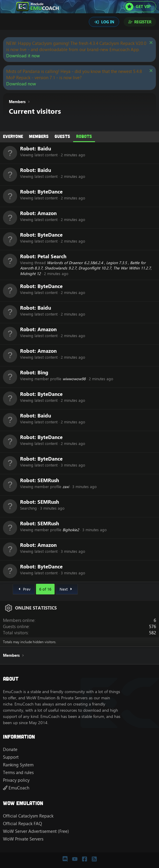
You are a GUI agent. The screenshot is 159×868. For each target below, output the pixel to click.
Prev (24, 589)
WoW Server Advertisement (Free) (36, 831)
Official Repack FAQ (22, 824)
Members (39, 136)
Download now (21, 84)
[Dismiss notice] (150, 43)
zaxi (66, 487)
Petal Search (52, 256)
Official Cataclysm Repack (28, 816)
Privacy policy (16, 780)
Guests (62, 136)
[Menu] (8, 7)
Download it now (23, 56)
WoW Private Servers (23, 839)
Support (11, 757)
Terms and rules (18, 772)
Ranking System (18, 765)
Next (67, 589)
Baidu (44, 148)
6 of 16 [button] (45, 589)
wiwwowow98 (74, 379)
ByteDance (50, 192)
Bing (43, 372)
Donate (10, 749)
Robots (84, 136)
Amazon (47, 213)
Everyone (13, 136)
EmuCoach (16, 788)
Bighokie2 (71, 530)
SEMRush (48, 480)
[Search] (8, 22)
